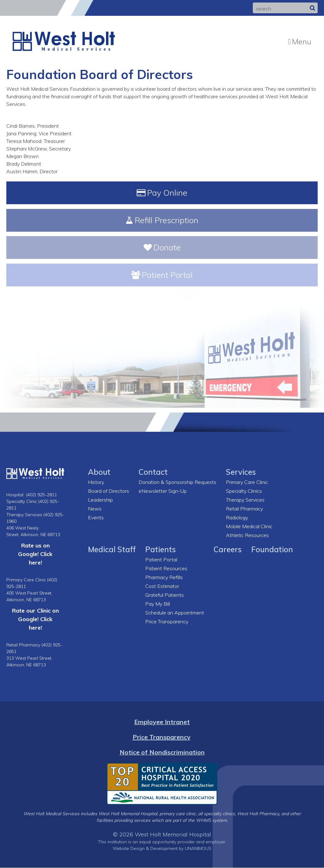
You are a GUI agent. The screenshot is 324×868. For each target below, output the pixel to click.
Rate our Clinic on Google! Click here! (35, 619)
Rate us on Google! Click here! (35, 554)
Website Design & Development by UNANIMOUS (162, 849)
